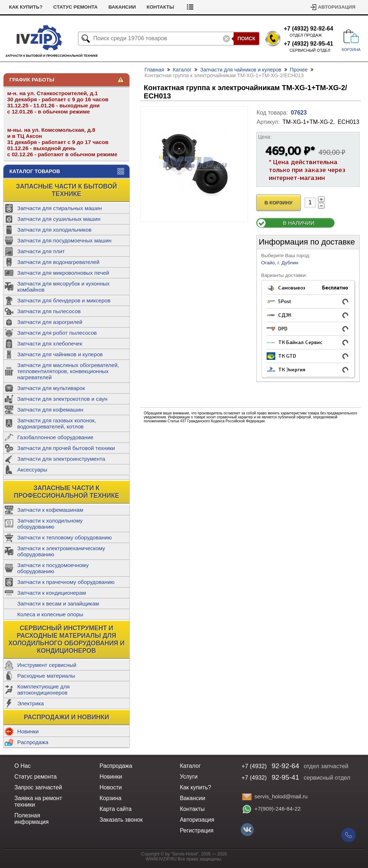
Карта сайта (116, 809)
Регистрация (197, 830)
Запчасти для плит (41, 251)
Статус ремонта (75, 7)
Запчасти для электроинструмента (61, 459)
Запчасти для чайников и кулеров (60, 354)
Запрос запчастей (38, 787)
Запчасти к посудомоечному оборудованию (53, 568)
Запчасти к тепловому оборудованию (65, 537)
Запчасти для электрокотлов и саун (62, 399)
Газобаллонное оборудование (55, 437)
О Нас (22, 766)
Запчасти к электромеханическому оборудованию (61, 551)
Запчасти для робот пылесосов (57, 333)
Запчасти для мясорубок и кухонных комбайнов (63, 287)
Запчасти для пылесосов (49, 311)
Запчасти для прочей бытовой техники (66, 448)
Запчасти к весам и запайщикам (58, 604)
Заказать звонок (121, 820)
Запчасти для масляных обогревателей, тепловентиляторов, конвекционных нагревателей (68, 371)
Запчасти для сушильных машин (59, 219)
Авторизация (337, 7)
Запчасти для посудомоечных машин (64, 240)
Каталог (182, 70)
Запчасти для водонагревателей (58, 262)
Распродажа (33, 742)
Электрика (31, 703)
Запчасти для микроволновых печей (63, 273)
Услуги (188, 777)
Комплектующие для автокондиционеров (43, 690)
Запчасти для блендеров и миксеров (64, 300)
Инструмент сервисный (47, 665)
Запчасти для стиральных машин (59, 208)
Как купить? (26, 7)
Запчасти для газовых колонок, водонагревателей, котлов (57, 423)
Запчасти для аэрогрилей (50, 322)
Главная (154, 70)
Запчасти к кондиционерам (52, 593)
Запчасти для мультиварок (51, 388)
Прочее (299, 70)
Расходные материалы (46, 676)
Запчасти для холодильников (54, 230)
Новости (111, 787)
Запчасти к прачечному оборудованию (66, 582)
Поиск (247, 38)
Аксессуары (32, 470)
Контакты (160, 7)
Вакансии (122, 7)
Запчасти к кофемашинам (50, 510)
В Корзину (279, 203)
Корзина (111, 798)
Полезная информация (31, 819)
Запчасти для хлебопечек (50, 344)
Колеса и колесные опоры (50, 614)
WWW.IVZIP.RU (161, 859)
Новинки (28, 731)
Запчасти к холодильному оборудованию (50, 524)
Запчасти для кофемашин (50, 410)
